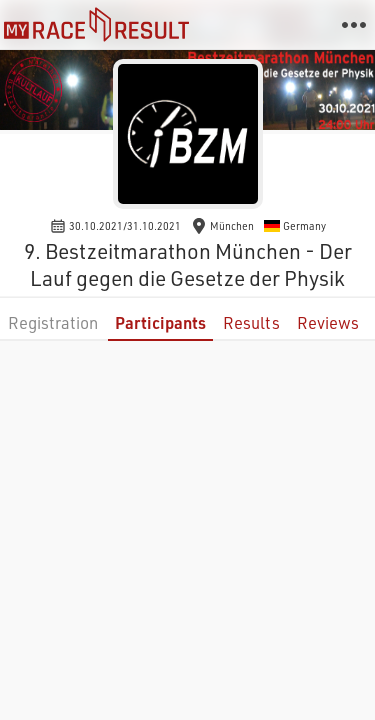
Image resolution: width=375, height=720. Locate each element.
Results (251, 322)
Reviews (328, 322)
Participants (160, 322)
